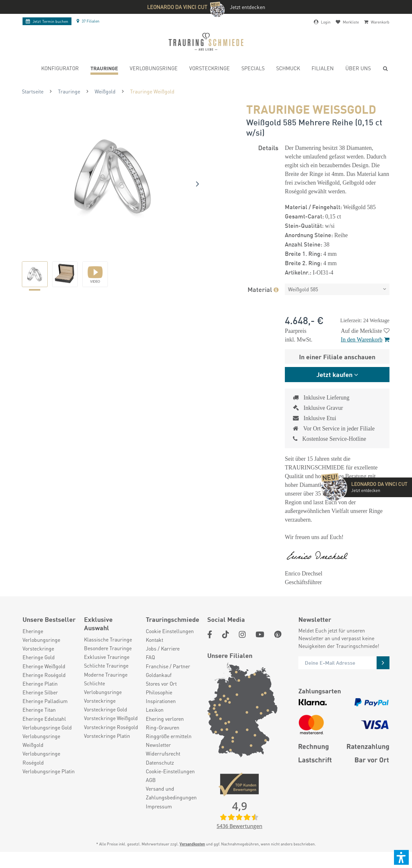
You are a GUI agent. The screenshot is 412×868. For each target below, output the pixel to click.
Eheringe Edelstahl (44, 728)
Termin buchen (47, 21)
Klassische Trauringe (108, 649)
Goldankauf (159, 685)
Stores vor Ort (161, 693)
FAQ (150, 667)
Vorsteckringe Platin (107, 745)
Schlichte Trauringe (106, 675)
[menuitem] (60, 69)
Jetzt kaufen (334, 374)
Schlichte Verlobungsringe (103, 697)
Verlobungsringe (41, 649)
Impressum (159, 816)
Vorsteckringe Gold (106, 719)
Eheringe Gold (39, 667)
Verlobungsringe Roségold (41, 767)
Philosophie (159, 702)
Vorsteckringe (38, 658)
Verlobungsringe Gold (47, 737)
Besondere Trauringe (108, 658)
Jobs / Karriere (163, 658)
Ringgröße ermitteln (169, 746)
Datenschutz (160, 772)
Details (268, 147)
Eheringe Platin (40, 693)
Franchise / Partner (168, 676)
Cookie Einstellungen (170, 641)
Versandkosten (192, 854)
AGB (151, 790)
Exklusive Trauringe (107, 666)
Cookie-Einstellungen (170, 781)
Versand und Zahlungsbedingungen (171, 803)
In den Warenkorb (365, 340)
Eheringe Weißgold (44, 676)
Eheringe (33, 641)
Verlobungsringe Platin (49, 781)
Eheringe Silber (40, 702)
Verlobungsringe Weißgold (41, 750)
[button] (401, 857)
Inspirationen (161, 711)
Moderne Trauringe (106, 684)
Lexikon (155, 719)
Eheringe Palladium (45, 711)
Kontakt (154, 649)
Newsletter (158, 754)
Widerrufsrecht (163, 763)
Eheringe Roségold (44, 685)
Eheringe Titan (39, 719)
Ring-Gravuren (163, 737)
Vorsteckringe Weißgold (111, 728)
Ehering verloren (165, 728)
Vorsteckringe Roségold (111, 737)
